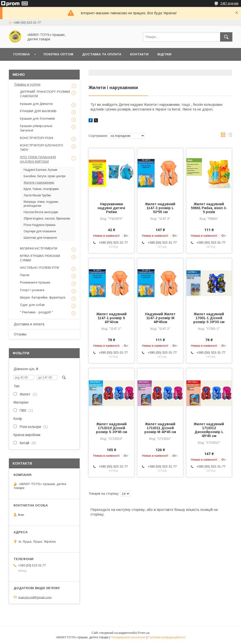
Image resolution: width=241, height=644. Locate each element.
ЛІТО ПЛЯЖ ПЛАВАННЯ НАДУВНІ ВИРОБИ (38, 159)
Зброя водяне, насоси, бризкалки (47, 219)
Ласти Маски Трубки (37, 195)
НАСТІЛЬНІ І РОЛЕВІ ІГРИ (39, 268)
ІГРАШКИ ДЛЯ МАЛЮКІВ (38, 111)
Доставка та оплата (102, 54)
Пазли (25, 275)
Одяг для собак (32, 305)
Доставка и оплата (29, 324)
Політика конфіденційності (167, 637)
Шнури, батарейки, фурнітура (43, 297)
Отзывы (20, 334)
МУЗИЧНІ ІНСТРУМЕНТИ (39, 248)
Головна (22, 54)
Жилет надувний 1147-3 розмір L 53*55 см (160, 208)
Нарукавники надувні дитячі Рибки (111, 208)
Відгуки (164, 54)
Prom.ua (144, 633)
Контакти (139, 54)
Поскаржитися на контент (128, 637)
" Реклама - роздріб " (37, 312)
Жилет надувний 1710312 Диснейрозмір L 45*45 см (209, 430)
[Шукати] (226, 37)
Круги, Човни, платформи (41, 189)
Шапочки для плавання (40, 238)
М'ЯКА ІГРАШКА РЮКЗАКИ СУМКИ (40, 258)
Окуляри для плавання (40, 231)
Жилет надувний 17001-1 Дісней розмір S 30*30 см (209, 318)
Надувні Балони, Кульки (40, 170)
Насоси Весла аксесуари (41, 212)
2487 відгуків (229, 3)
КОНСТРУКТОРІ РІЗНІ (37, 138)
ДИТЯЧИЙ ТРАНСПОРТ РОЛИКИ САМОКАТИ (45, 94)
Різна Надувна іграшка (39, 225)
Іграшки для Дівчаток (36, 104)
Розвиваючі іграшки (35, 282)
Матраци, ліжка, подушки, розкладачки (41, 204)
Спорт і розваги (32, 290)
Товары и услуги (27, 84)
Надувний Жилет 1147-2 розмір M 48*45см (160, 318)
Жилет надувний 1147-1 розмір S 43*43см (112, 318)
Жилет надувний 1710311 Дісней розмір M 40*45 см (160, 428)
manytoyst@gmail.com (35, 597)
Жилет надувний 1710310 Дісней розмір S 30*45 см (112, 428)
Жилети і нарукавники (39, 183)
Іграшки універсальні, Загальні (36, 128)
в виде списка (230, 136)
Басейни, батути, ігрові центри (45, 176)
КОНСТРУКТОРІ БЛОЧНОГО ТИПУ (42, 148)
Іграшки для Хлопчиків (37, 118)
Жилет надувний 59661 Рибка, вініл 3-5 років (209, 208)
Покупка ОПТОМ (58, 54)
